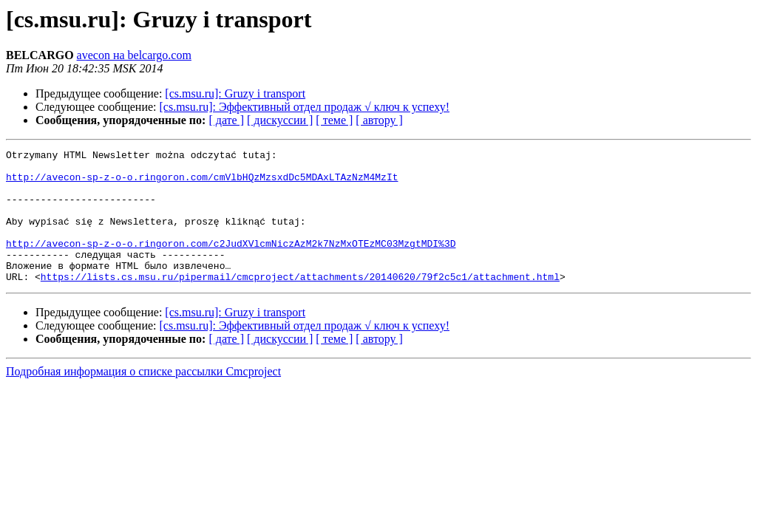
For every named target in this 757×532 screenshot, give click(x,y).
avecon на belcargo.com (134, 55)
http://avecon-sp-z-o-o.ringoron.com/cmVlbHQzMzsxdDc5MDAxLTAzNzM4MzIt (202, 183)
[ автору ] (379, 120)
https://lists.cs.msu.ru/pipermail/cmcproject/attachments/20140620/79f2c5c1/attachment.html (300, 303)
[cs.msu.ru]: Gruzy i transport (235, 93)
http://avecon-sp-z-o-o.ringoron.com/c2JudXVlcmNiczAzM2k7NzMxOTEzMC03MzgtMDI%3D (231, 263)
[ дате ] (226, 120)
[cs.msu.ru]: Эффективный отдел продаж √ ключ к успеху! (305, 107)
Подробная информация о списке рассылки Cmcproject (143, 398)
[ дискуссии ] (280, 120)
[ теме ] (334, 120)
